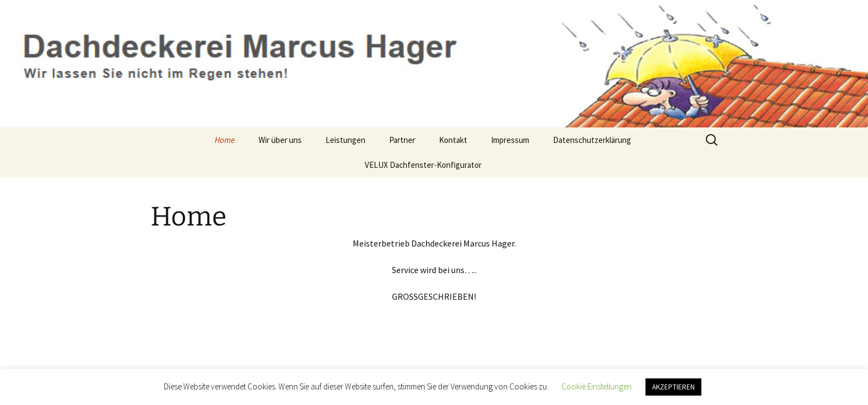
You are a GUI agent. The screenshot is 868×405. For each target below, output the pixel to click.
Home (225, 140)
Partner (402, 140)
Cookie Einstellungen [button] (596, 386)
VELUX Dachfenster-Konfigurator (423, 165)
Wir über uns (280, 140)
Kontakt (453, 140)
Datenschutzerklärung (592, 140)
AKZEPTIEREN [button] (673, 387)
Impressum (510, 140)
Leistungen (345, 140)
